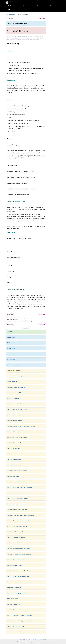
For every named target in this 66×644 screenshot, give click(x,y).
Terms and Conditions (30, 640)
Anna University (17, 6)
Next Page (42, 18)
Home (7, 15)
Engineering (32, 6)
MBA (38, 6)
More (9, 10)
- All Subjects (12, 337)
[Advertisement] (54, 37)
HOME (9, 6)
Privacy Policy (23, 640)
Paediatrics (13, 15)
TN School (44, 6)
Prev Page (10, 18)
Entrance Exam (53, 6)
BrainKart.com (14, 2)
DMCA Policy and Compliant (41, 640)
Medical (25, 6)
